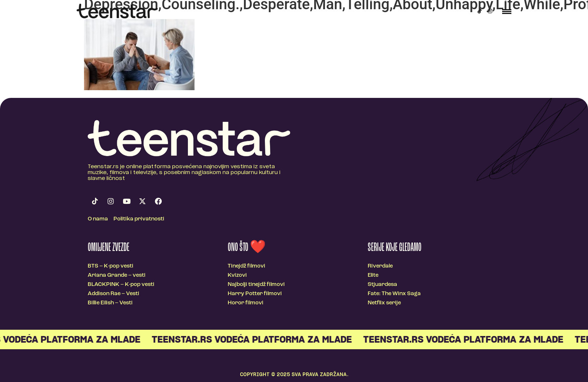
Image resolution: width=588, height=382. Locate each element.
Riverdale (380, 266)
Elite (373, 275)
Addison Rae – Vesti (113, 294)
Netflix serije (384, 303)
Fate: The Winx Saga (394, 294)
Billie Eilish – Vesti (110, 303)
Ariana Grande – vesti (117, 275)
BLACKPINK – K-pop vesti (121, 285)
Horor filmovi (246, 303)
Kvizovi (237, 275)
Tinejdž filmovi (246, 266)
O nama (98, 219)
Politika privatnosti (139, 219)
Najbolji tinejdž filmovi (256, 285)
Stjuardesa (382, 285)
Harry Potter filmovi (255, 294)
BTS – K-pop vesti (111, 266)
